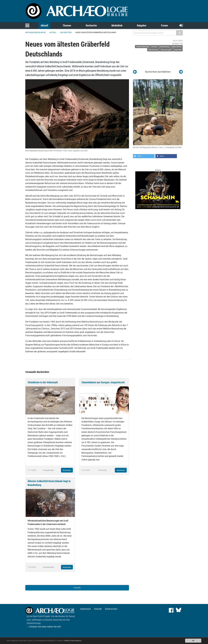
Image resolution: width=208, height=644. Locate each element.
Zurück (77, 588)
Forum (164, 25)
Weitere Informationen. (73, 641)
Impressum (85, 609)
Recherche (91, 25)
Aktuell (44, 25)
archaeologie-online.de (35, 32)
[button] (144, 156)
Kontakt (98, 609)
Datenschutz (111, 609)
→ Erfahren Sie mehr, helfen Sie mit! (44, 627)
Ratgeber (142, 25)
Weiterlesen (67, 470)
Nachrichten (66, 32)
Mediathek (117, 25)
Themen (67, 25)
